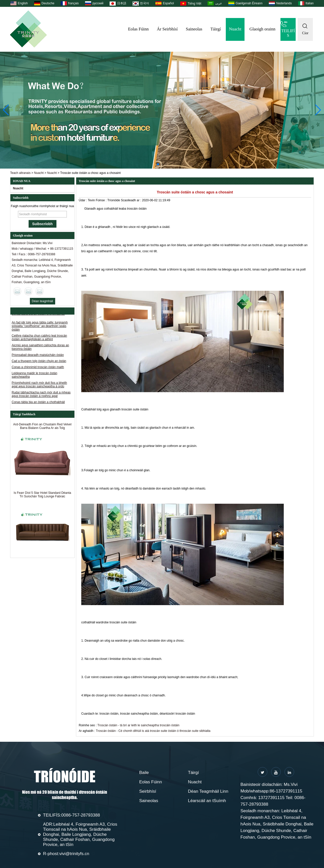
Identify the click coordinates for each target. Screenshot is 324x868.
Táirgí (216, 29)
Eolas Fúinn (138, 29)
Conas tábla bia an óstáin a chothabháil (38, 402)
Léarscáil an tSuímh (207, 801)
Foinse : (102, 200)
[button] (158, 164)
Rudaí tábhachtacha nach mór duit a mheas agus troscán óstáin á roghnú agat (41, 394)
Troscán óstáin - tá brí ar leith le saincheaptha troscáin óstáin (138, 725)
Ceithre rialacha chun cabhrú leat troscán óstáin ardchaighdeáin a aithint (39, 337)
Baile (144, 773)
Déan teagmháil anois (42, 302)
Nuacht (235, 29)
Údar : (83, 200)
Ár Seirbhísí (167, 29)
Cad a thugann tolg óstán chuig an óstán (39, 361)
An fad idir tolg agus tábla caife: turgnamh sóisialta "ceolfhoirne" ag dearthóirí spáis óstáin (40, 326)
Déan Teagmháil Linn (208, 791)
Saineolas (194, 29)
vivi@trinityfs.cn (74, 854)
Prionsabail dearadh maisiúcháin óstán (38, 355)
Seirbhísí (148, 791)
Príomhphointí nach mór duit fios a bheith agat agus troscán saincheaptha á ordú (39, 385)
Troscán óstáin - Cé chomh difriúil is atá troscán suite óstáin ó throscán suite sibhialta (153, 731)
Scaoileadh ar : (131, 200)
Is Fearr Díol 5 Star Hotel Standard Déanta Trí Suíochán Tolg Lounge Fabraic (42, 496)
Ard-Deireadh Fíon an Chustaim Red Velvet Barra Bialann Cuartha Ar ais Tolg (42, 428)
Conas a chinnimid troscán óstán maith (38, 367)
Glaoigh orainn (262, 29)
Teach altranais (20, 173)
